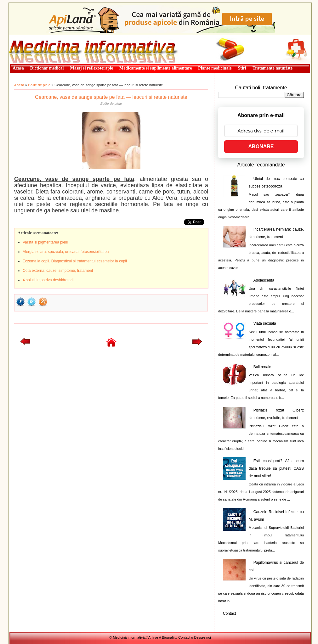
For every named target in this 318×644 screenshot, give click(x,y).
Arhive (153, 637)
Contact (229, 613)
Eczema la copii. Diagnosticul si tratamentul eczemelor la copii (75, 261)
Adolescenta (264, 280)
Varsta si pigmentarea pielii (45, 242)
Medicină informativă (26, 37)
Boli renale (262, 367)
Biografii (168, 637)
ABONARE (261, 146)
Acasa (19, 85)
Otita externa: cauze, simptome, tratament (58, 271)
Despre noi (203, 637)
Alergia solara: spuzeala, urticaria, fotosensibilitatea (66, 252)
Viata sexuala (265, 323)
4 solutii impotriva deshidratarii (48, 280)
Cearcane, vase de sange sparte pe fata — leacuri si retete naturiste (111, 97)
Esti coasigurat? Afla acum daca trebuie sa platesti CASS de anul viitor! (276, 468)
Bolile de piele (39, 85)
